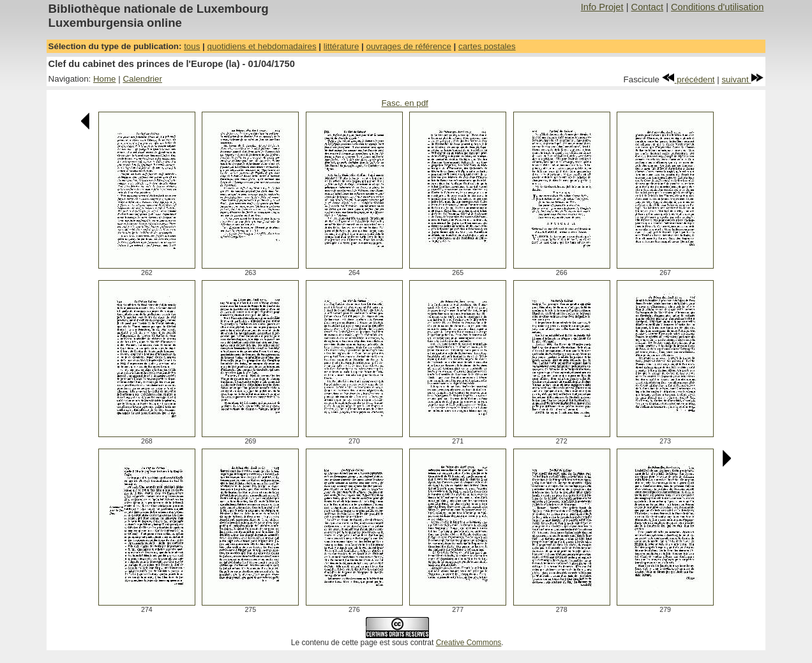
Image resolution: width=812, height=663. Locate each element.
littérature (342, 46)
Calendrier (142, 79)
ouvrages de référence (408, 46)
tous (192, 46)
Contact (648, 7)
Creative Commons (469, 643)
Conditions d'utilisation (717, 7)
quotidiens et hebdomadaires (261, 46)
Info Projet (602, 7)
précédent (688, 79)
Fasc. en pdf (404, 103)
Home (105, 79)
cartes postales (487, 46)
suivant (742, 79)
